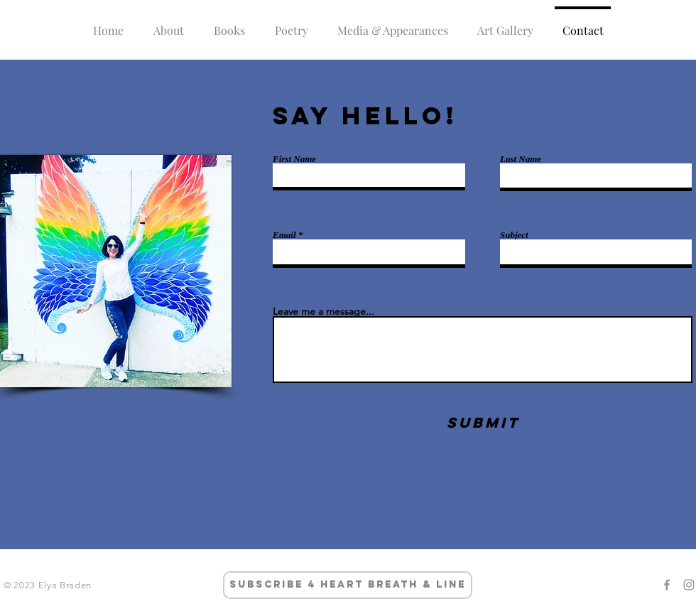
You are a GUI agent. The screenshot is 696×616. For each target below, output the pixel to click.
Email (284, 235)
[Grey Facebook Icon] (667, 585)
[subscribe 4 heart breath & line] (348, 585)
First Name (294, 159)
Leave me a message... (323, 311)
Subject (514, 235)
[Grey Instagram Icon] (689, 585)
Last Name (521, 159)
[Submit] (483, 422)
